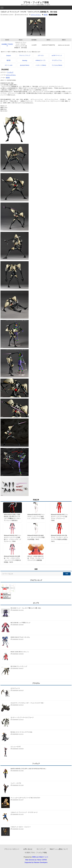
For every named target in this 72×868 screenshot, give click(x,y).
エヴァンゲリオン (36, 15)
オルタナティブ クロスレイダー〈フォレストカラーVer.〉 (28, 703)
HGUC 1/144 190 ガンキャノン (20, 652)
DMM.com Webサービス (40, 857)
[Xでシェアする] (53, 15)
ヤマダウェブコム (57, 60)
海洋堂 (46, 15)
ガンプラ (36, 603)
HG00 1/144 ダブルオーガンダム (20, 637)
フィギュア (10, 72)
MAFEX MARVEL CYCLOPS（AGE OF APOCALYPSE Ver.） (29, 769)
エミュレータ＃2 (16, 747)
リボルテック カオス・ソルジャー (21, 827)
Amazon (9, 56)
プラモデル (36, 683)
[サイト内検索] (32, 574)
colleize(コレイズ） (41, 60)
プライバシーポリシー (12, 849)
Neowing (25, 60)
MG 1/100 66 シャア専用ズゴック (20, 623)
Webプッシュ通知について (59, 849)
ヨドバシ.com (9, 65)
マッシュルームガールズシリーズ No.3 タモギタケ (25, 798)
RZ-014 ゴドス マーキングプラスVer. (22, 732)
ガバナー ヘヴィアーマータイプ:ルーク (22, 717)
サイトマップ (41, 849)
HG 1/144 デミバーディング (19, 666)
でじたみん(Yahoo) (57, 65)
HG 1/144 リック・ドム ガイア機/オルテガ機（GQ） (26, 608)
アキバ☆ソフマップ (25, 55)
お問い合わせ (28, 849)
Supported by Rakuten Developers (36, 862)
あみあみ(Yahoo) (25, 65)
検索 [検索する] (67, 574)
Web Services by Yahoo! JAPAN (36, 860)
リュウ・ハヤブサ (16, 783)
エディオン (41, 55)
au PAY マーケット (57, 55)
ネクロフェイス (15, 688)
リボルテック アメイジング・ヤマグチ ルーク (24, 812)
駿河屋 (9, 60)
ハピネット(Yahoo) (41, 65)
